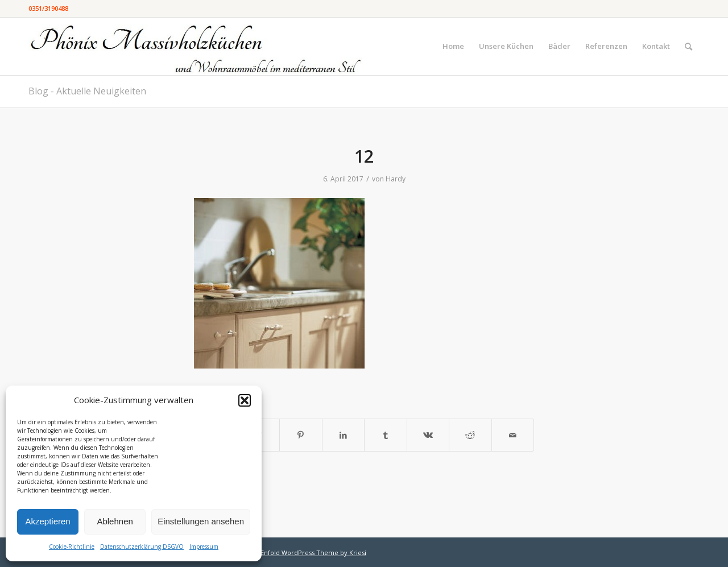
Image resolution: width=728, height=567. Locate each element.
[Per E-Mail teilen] (513, 435)
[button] (245, 400)
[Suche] (688, 46)
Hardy (396, 179)
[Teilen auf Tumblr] (386, 435)
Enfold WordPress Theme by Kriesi (313, 552)
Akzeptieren (47, 521)
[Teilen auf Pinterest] (301, 435)
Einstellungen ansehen (201, 521)
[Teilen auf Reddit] (470, 435)
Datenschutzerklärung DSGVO (142, 547)
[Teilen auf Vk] (428, 435)
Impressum (204, 547)
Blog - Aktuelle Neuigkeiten (87, 91)
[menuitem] (453, 46)
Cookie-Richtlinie (72, 547)
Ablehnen (115, 521)
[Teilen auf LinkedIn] (344, 435)
